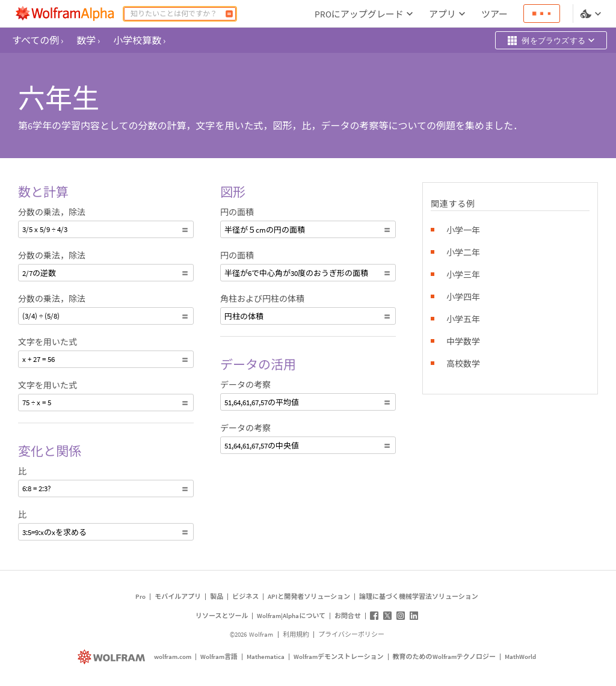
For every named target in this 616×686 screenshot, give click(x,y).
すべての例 (38, 40)
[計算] (229, 14)
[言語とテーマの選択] (592, 14)
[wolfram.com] (113, 657)
